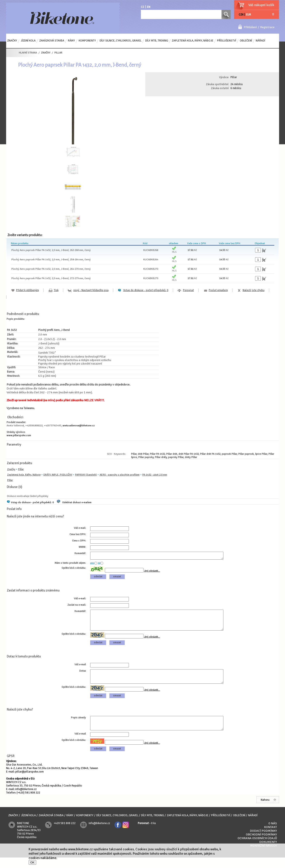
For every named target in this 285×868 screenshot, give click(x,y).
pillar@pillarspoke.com (29, 782)
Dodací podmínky (263, 841)
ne (99, 564)
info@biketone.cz (26, 800)
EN (149, 7)
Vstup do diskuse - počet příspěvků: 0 (32, 502)
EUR (249, 15)
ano (92, 564)
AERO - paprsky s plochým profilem (120, 475)
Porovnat (188, 290)
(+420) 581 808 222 (28, 803)
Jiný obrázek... (152, 572)
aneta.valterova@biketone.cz (79, 426)
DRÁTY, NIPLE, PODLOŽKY (58, 475)
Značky (11, 469)
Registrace (267, 27)
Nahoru (265, 810)
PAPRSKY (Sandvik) (86, 475)
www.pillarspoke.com (19, 435)
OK (32, 862)
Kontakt (270, 838)
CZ (142, 7)
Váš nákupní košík (261, 5)
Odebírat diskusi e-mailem (77, 502)
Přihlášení (250, 27)
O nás (273, 834)
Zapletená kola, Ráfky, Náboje (24, 475)
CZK (241, 15)
